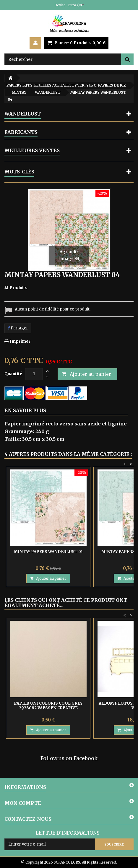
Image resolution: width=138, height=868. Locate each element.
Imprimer (20, 341)
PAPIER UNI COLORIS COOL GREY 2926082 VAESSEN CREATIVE (48, 706)
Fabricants (21, 132)
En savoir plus (25, 410)
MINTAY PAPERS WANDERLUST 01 (48, 552)
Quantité (13, 374)
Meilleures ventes (32, 150)
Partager (18, 328)
